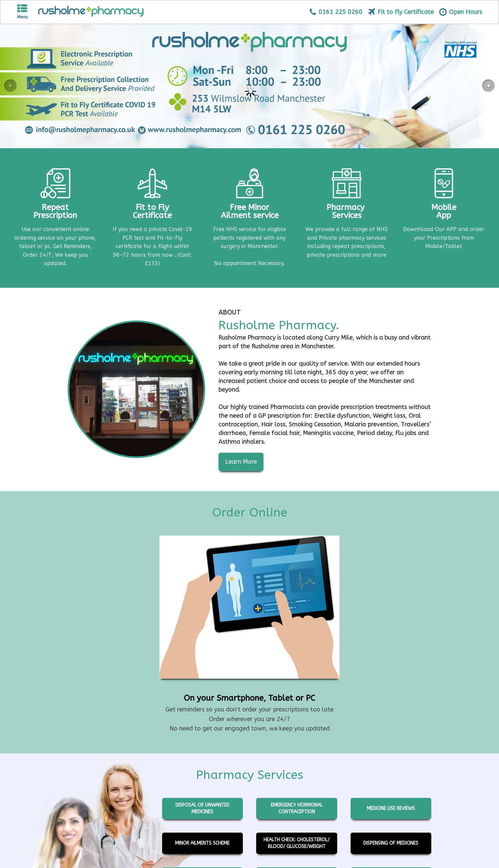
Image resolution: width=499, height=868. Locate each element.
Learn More (241, 462)
